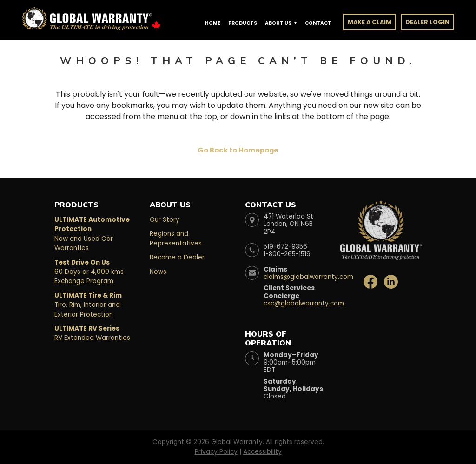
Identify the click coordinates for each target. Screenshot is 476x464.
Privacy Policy (216, 452)
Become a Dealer (177, 257)
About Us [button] (278, 23)
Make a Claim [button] (370, 22)
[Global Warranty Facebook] (371, 281)
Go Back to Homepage (238, 150)
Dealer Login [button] (427, 22)
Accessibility (262, 452)
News (158, 272)
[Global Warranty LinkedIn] (391, 281)
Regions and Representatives (176, 238)
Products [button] (243, 23)
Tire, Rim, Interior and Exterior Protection (88, 305)
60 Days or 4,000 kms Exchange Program (89, 272)
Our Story (165, 220)
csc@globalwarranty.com (304, 303)
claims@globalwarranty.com (308, 277)
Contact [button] (318, 23)
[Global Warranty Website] (381, 222)
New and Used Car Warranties (92, 234)
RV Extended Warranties (92, 333)
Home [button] (213, 23)
